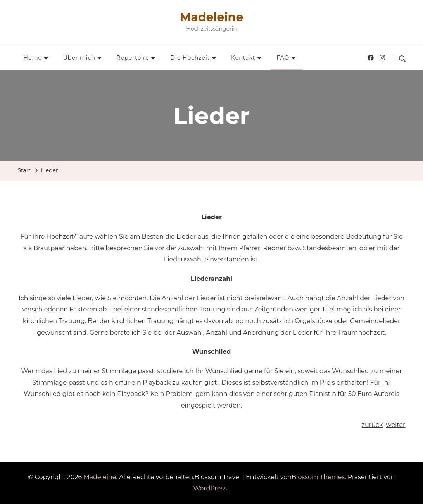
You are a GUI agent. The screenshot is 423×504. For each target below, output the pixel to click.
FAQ (283, 58)
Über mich (79, 58)
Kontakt (243, 58)
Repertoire (133, 58)
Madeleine (212, 17)
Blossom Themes (318, 477)
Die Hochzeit (190, 58)
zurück (372, 425)
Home (33, 58)
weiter (396, 425)
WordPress (210, 488)
